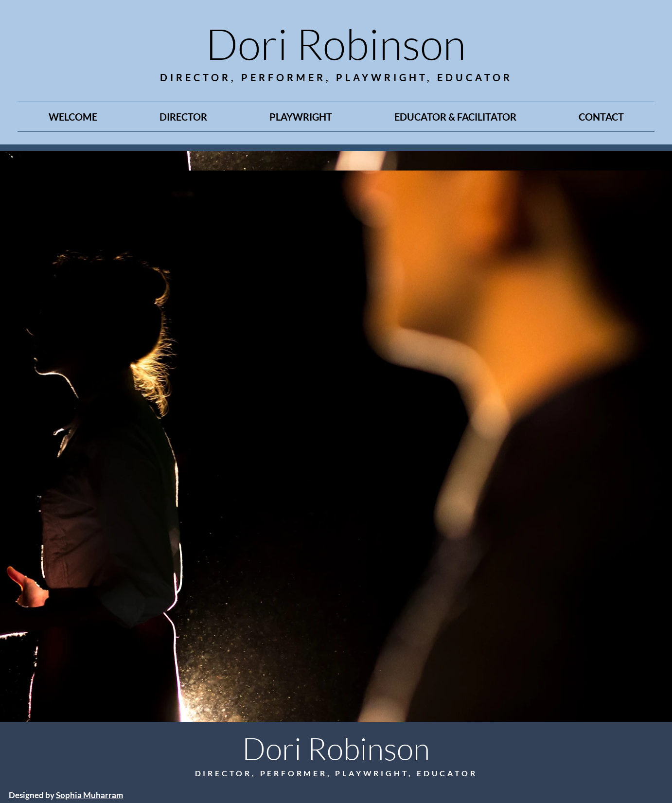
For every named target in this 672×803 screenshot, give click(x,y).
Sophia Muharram (89, 795)
